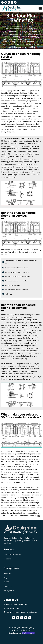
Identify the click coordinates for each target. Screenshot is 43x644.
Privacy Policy (9, 591)
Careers (7, 582)
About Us (7, 573)
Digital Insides (28, 633)
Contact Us (8, 586)
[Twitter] (12, 2)
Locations (7, 559)
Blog (5, 577)
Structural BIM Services (12, 554)
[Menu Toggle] (40, 9)
